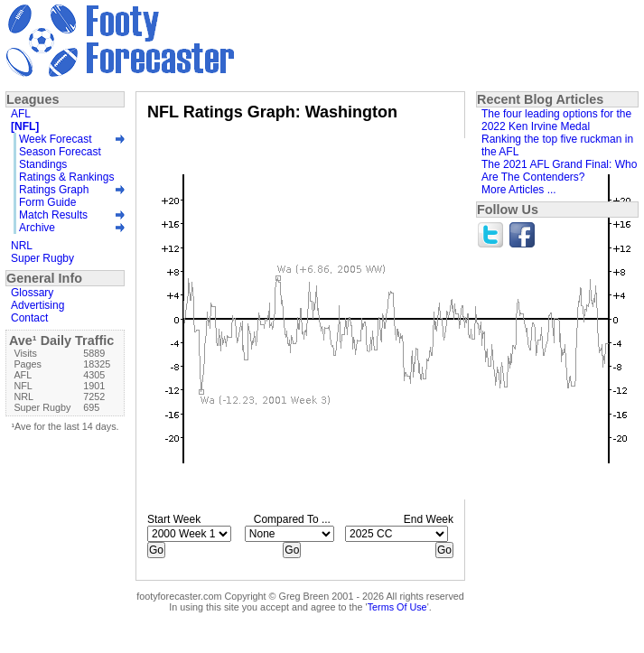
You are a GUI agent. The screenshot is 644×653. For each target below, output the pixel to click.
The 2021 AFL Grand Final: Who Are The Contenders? (559, 171)
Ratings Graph (54, 190)
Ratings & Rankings (66, 177)
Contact (29, 318)
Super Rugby (42, 258)
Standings (43, 164)
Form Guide (47, 202)
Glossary (32, 293)
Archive (37, 228)
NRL (22, 246)
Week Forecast (55, 139)
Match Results (53, 215)
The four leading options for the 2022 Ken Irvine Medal (556, 120)
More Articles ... (519, 190)
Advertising (37, 305)
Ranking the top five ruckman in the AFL (557, 145)
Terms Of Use (397, 607)
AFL (21, 114)
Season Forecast (60, 152)
